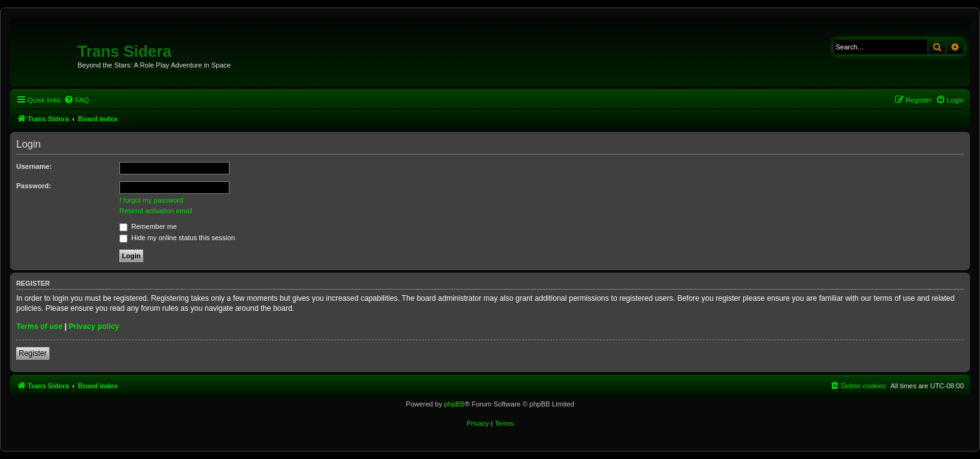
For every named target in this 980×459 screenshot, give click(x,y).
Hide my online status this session (177, 238)
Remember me (148, 226)
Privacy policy (94, 326)
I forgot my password (151, 200)
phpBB (454, 404)
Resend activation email (156, 211)
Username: (34, 166)
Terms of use (39, 326)
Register (33, 353)
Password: (34, 186)
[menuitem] (76, 100)
